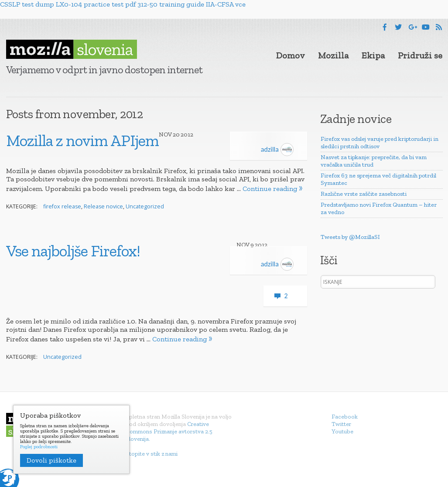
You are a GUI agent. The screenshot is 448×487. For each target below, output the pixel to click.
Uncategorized (145, 206)
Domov (291, 55)
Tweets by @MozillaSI (350, 237)
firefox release (62, 206)
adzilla (277, 149)
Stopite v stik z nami (152, 454)
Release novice (103, 206)
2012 (187, 135)
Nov (165, 135)
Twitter (341, 424)
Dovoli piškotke (51, 460)
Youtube (342, 431)
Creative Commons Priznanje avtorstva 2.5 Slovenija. (169, 431)
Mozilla (333, 55)
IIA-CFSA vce (226, 4)
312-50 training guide (171, 4)
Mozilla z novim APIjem (82, 140)
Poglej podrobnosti (39, 447)
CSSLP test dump (27, 4)
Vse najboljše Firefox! (73, 251)
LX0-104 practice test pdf (96, 4)
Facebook (345, 417)
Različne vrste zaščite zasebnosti (364, 194)
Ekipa (373, 55)
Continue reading (270, 189)
